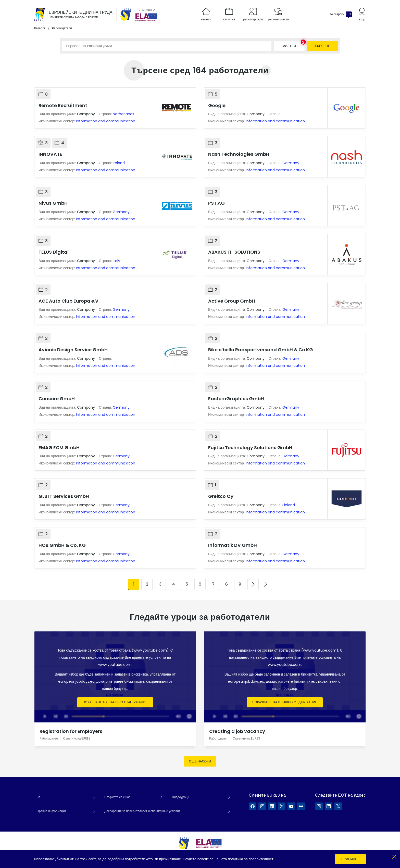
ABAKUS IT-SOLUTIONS (234, 252)
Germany (291, 163)
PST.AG (216, 203)
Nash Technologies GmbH (239, 154)
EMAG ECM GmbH (59, 448)
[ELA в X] (338, 806)
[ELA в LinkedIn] (329, 806)
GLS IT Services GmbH (64, 496)
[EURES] (126, 14)
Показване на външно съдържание (115, 702)
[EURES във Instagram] (262, 806)
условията (158, 657)
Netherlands (123, 114)
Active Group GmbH (232, 301)
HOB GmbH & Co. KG (62, 545)
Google (217, 105)
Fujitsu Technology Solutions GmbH (250, 448)
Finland (289, 505)
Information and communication (106, 121)
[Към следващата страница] (253, 584)
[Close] (394, 856)
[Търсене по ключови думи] (167, 46)
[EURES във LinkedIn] (272, 806)
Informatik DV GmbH (233, 545)
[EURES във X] (282, 806)
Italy (116, 261)
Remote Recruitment (63, 105)
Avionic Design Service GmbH (73, 350)
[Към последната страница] (266, 584)
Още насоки (200, 761)
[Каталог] (40, 14)
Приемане (351, 859)
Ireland (119, 163)
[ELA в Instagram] (319, 806)
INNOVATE (50, 154)
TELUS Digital (54, 252)
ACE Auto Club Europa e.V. (69, 301)
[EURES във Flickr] (301, 806)
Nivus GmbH (53, 203)
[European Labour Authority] (146, 17)
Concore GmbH (57, 399)
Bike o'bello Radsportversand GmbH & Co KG (261, 350)
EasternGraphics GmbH (236, 399)
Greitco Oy (221, 496)
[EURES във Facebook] (253, 806)
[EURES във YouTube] (291, 806)
